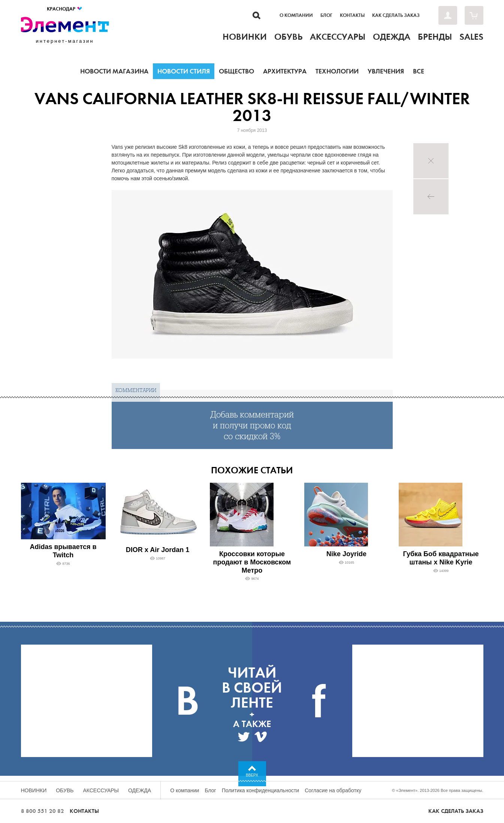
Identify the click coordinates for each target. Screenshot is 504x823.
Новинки (34, 790)
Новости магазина (114, 71)
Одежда (140, 790)
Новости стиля (184, 71)
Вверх (252, 775)
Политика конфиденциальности (261, 790)
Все (419, 71)
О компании (296, 15)
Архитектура (285, 71)
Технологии (337, 71)
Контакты (352, 15)
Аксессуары (101, 790)
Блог (326, 15)
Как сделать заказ (396, 15)
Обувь (65, 790)
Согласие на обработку (333, 790)
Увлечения (386, 71)
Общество (236, 71)
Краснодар (65, 9)
